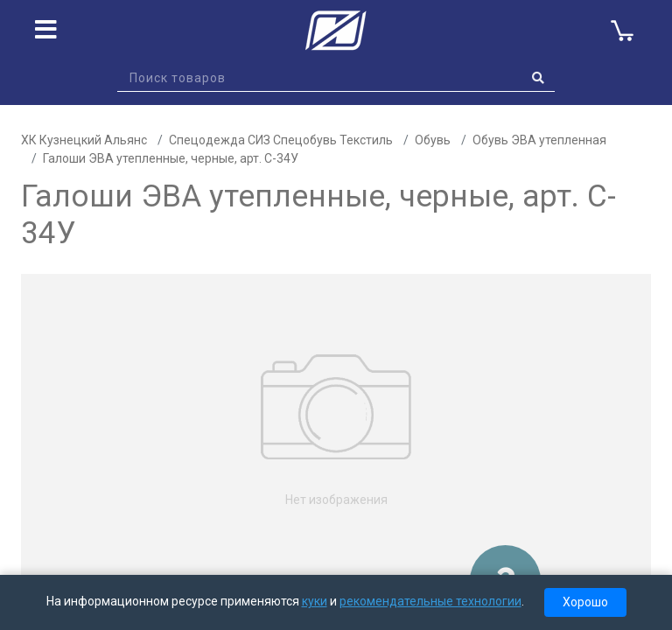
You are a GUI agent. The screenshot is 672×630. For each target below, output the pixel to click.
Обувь (433, 140)
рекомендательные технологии (430, 601)
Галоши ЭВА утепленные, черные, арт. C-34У (171, 158)
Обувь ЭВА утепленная (539, 140)
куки (315, 601)
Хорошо (585, 602)
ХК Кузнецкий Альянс (84, 140)
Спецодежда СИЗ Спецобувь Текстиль (281, 140)
